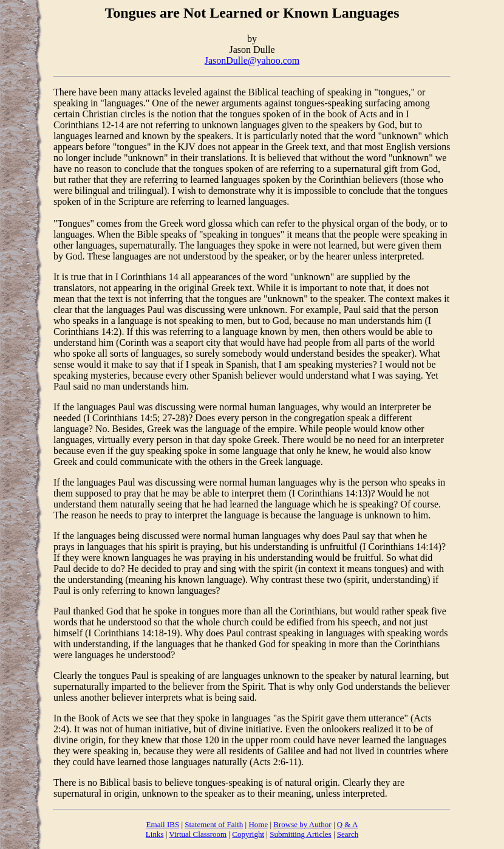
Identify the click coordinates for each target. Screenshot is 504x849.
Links (155, 834)
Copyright (248, 834)
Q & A (348, 824)
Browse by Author (302, 824)
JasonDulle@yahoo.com (252, 60)
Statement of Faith (214, 824)
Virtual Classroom (198, 834)
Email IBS (163, 824)
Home (258, 824)
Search (348, 834)
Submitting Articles (300, 834)
